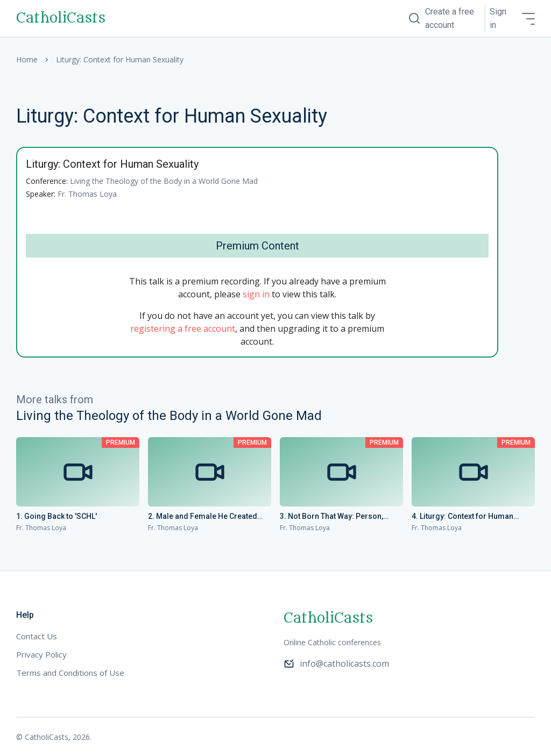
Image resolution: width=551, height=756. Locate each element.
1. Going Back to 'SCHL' (56, 516)
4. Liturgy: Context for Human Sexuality (462, 517)
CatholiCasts (61, 18)
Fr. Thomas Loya (87, 194)
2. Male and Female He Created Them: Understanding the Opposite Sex (209, 517)
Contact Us (37, 636)
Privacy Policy (41, 654)
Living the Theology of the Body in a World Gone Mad (164, 181)
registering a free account (183, 329)
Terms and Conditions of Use (70, 673)
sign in (256, 294)
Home (27, 59)
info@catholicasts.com (336, 664)
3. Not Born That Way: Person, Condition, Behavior (331, 517)
